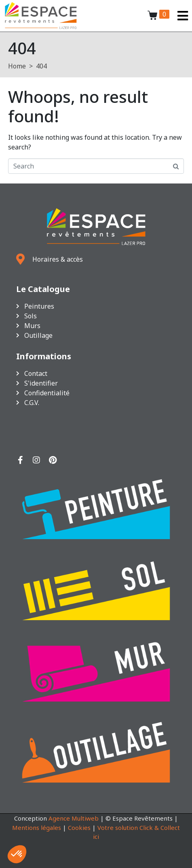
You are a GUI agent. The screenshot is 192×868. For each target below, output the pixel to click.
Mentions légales (37, 827)
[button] (17, 854)
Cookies (79, 827)
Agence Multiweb (74, 818)
